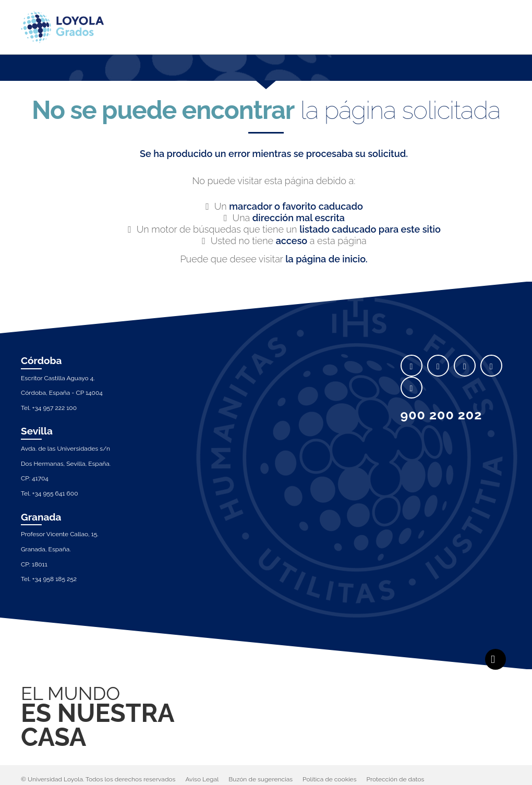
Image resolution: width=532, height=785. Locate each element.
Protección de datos (396, 779)
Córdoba (41, 360)
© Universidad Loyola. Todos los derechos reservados (98, 779)
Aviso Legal (202, 779)
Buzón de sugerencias (261, 779)
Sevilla (37, 431)
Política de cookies (329, 779)
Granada (41, 517)
